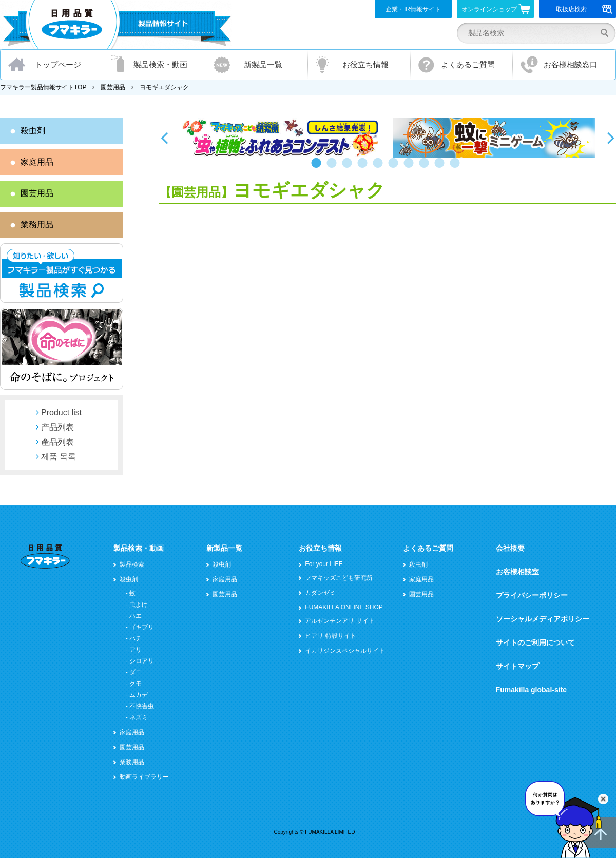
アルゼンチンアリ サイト (340, 621)
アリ (136, 650)
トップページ (58, 64)
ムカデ (139, 695)
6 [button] (395, 168)
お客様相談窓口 (571, 64)
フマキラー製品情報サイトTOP (43, 87)
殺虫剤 (33, 131)
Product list (61, 412)
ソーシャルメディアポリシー (543, 619)
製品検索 (132, 564)
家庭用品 (37, 162)
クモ (136, 684)
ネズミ (139, 717)
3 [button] (349, 168)
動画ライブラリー (144, 777)
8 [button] (426, 168)
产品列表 (57, 427)
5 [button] (380, 168)
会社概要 (510, 548)
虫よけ (139, 604)
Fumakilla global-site (531, 690)
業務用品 (37, 225)
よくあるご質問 (468, 64)
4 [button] (364, 168)
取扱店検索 (584, 9)
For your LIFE (324, 564)
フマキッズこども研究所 (339, 578)
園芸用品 (113, 87)
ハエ (136, 616)
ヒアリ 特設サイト (330, 636)
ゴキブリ (142, 627)
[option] (281, 138)
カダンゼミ (320, 593)
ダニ (136, 672)
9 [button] (441, 168)
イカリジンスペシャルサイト (345, 651)
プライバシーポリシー (532, 595)
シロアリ (142, 661)
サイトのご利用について (535, 642)
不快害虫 (142, 706)
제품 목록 (59, 456)
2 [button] (334, 168)
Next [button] (611, 138)
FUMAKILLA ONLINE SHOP (344, 607)
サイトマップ (517, 666)
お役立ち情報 (365, 64)
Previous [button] (164, 138)
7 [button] (411, 168)
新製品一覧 (263, 64)
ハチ (136, 638)
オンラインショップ (496, 9)
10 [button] (457, 168)
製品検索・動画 (160, 64)
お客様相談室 (517, 572)
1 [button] (318, 168)
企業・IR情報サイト (413, 9)
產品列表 (57, 442)
